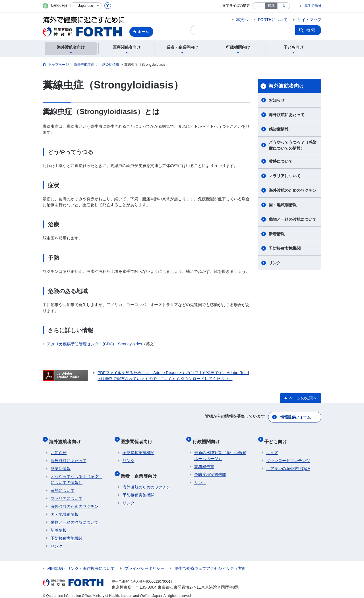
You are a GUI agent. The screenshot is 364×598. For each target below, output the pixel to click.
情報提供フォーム (296, 416)
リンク (275, 263)
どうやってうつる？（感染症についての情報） (293, 145)
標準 (271, 6)
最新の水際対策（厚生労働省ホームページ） (220, 450)
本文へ (242, 20)
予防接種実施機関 (285, 248)
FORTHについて (273, 20)
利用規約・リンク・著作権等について (81, 563)
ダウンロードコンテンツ (288, 455)
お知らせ (277, 100)
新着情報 (277, 234)
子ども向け (278, 438)
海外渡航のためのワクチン (293, 190)
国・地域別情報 (283, 205)
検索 (311, 30)
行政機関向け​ (208, 438)
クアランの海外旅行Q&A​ (288, 463)
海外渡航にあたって (287, 115)
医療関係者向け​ (138, 438)
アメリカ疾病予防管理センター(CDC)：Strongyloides (94, 344)
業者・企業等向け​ (141, 469)
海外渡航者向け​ (286, 86)
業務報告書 (204, 461)
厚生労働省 (313, 6)
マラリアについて (285, 176)
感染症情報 (279, 129)
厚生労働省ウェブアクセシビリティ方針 (210, 563)
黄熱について (281, 161)
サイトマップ (309, 20)
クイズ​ (272, 448)
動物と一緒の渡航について (293, 219)
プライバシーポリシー (144, 563)
